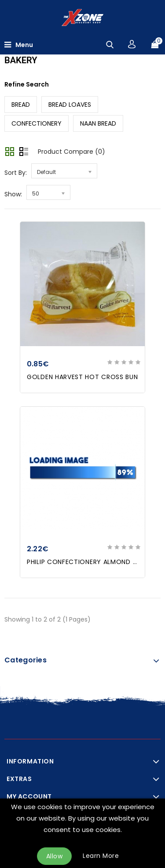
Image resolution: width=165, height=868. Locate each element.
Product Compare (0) (71, 152)
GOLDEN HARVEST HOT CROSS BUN (82, 377)
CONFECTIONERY (37, 123)
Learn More (101, 856)
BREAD (21, 105)
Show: (13, 194)
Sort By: (16, 173)
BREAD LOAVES (70, 105)
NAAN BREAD (98, 123)
